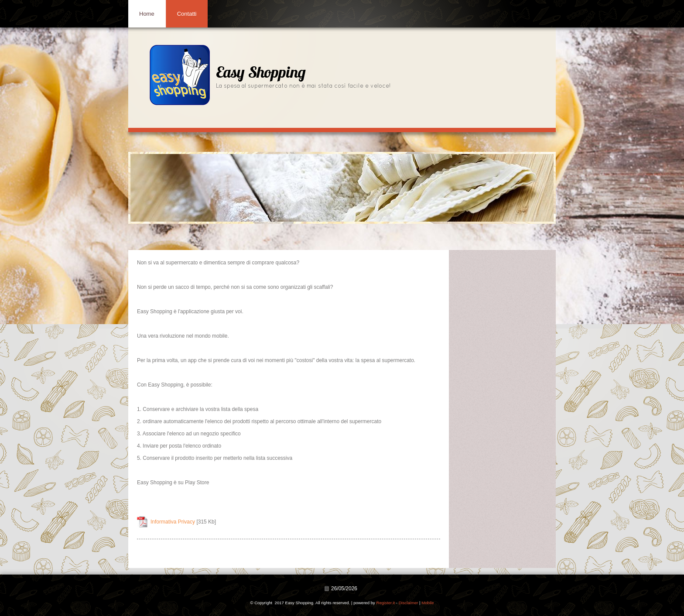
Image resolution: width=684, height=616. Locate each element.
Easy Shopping (261, 74)
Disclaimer (409, 603)
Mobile (427, 603)
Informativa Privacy (173, 522)
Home (147, 14)
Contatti (187, 14)
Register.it (385, 603)
